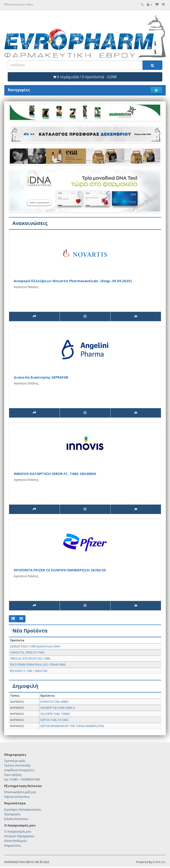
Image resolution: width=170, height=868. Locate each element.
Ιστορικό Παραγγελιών (19, 836)
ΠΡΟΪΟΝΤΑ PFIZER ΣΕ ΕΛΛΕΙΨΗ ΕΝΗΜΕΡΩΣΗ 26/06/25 (60, 570)
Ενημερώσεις (13, 845)
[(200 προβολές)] (136, 606)
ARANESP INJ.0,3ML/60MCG (58, 708)
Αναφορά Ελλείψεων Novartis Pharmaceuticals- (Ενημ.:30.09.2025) (73, 281)
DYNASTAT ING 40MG (54, 702)
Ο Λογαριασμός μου (18, 831)
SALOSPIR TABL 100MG (55, 714)
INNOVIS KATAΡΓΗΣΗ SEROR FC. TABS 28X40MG (55, 474)
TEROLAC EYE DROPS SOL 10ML (30, 659)
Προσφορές (12, 814)
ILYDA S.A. (159, 862)
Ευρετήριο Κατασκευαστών (23, 810)
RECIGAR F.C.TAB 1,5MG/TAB (29, 671)
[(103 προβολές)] (136, 316)
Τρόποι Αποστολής (17, 765)
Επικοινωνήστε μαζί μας (20, 792)
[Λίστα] (13, 619)
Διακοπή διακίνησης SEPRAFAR (41, 377)
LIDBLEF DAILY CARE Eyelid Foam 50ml (35, 646)
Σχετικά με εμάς (15, 761)
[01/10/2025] (85, 316)
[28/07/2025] (85, 413)
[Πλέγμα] (21, 619)
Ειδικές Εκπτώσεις (16, 819)
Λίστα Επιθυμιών (15, 841)
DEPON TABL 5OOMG (54, 720)
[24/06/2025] (85, 606)
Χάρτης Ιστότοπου (17, 797)
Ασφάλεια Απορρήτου (19, 770)
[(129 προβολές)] (136, 413)
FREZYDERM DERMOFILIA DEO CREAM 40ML (38, 665)
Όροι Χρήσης (13, 775)
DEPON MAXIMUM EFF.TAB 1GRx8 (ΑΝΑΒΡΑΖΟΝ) (72, 726)
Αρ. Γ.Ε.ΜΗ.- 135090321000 (22, 779)
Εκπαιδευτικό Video (19, 5)
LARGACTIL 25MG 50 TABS (27, 652)
